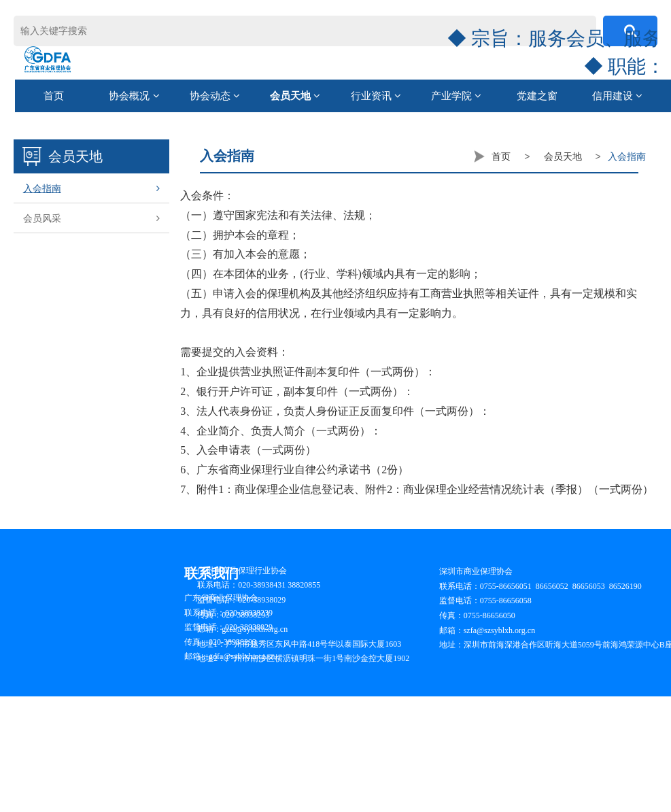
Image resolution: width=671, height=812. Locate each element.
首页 (54, 96)
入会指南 (91, 188)
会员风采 (91, 218)
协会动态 (215, 96)
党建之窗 (537, 96)
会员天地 (295, 96)
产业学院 (456, 96)
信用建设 (617, 96)
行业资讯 (376, 96)
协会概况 (134, 96)
